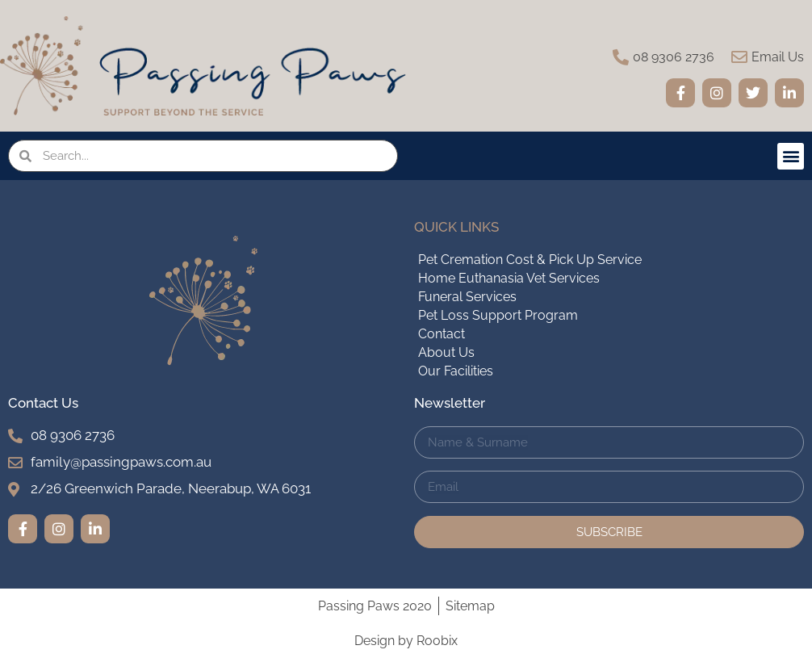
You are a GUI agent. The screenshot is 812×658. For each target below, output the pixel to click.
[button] (791, 156)
